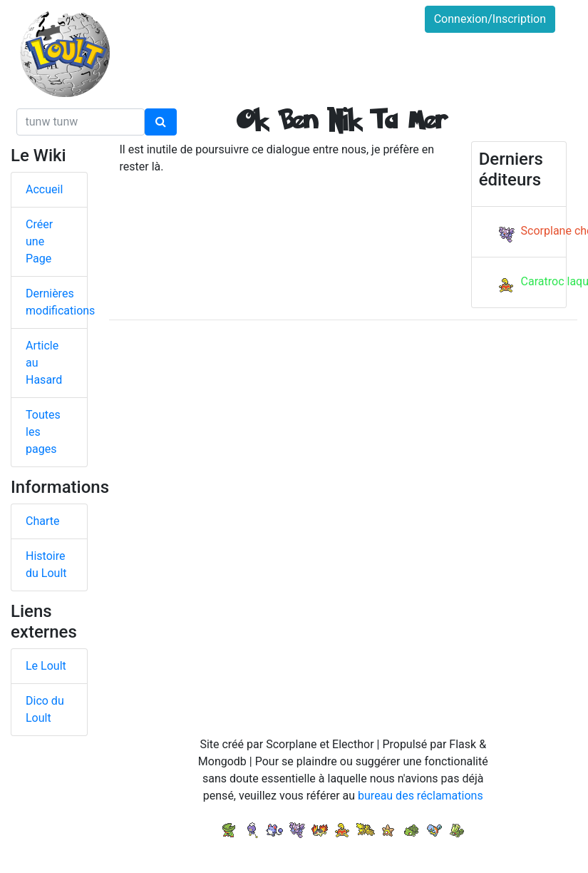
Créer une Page (39, 241)
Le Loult (46, 666)
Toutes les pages (43, 432)
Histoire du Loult (46, 565)
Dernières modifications (57, 302)
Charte (42, 521)
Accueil (44, 189)
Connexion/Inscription (490, 19)
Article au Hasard (44, 363)
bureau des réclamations (421, 796)
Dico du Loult (45, 709)
